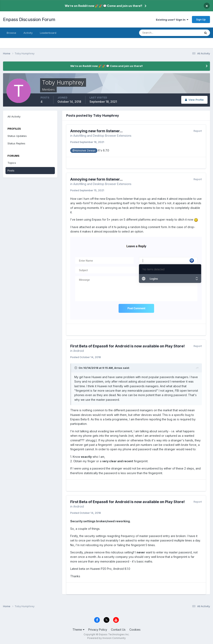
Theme (78, 630)
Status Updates (17, 136)
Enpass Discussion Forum (29, 19)
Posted (87, 142)
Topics (12, 163)
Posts (11, 170)
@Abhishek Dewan (84, 151)
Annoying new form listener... (96, 131)
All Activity (14, 116)
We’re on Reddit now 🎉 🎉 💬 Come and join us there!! (103, 6)
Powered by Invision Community (106, 638)
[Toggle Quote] (76, 368)
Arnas (118, 368)
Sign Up (201, 19)
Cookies (135, 630)
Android (79, 351)
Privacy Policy (98, 630)
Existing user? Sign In (172, 20)
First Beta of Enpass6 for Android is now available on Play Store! (127, 346)
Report (198, 131)
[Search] (157, 33)
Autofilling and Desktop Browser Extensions (102, 136)
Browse (11, 33)
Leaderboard (48, 33)
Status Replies (16, 143)
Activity (28, 33)
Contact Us (118, 630)
